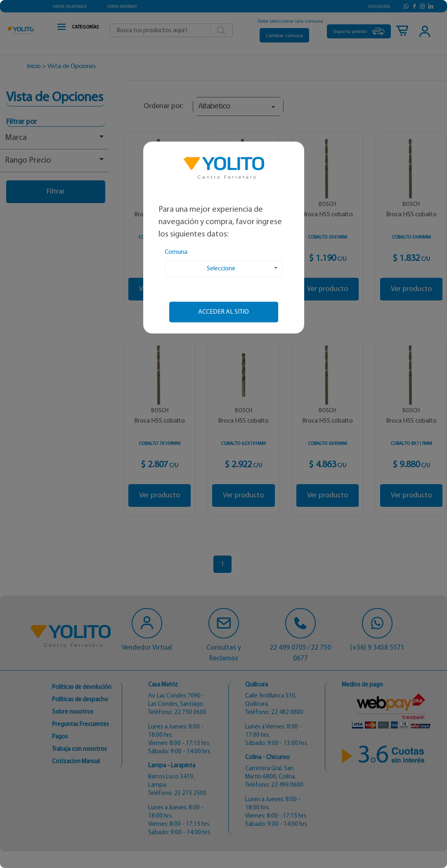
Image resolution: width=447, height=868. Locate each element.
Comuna (176, 252)
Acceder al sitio (223, 312)
